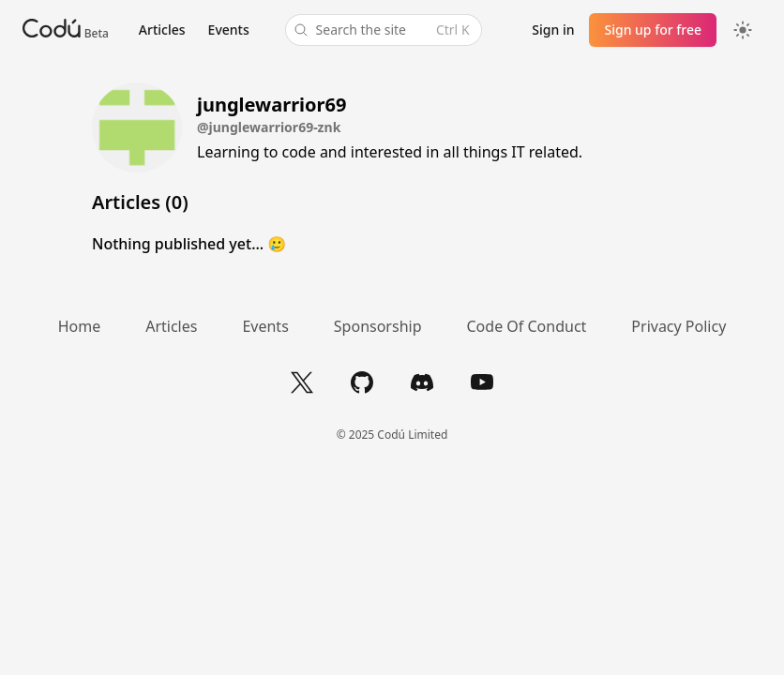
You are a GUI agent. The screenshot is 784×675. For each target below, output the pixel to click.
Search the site (382, 30)
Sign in (553, 30)
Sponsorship (378, 326)
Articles (162, 30)
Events (229, 30)
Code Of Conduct (527, 326)
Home (80, 326)
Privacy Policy (678, 326)
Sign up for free (653, 30)
